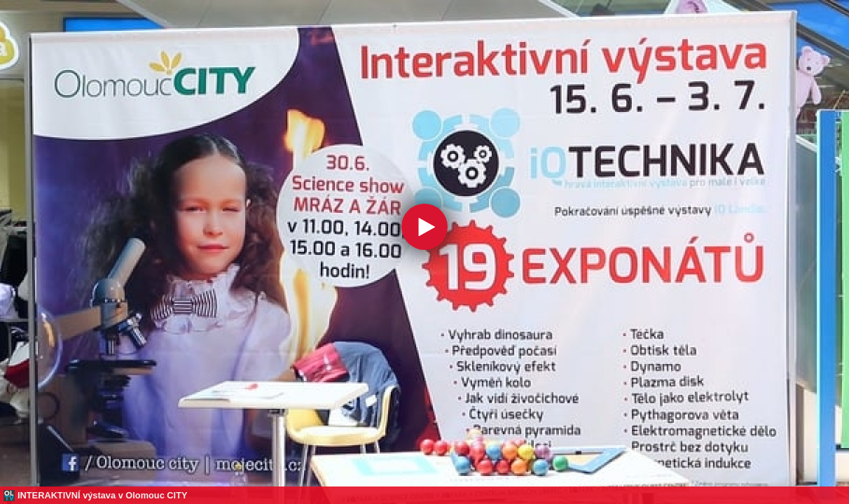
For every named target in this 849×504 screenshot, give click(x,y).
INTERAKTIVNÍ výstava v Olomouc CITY (103, 495)
